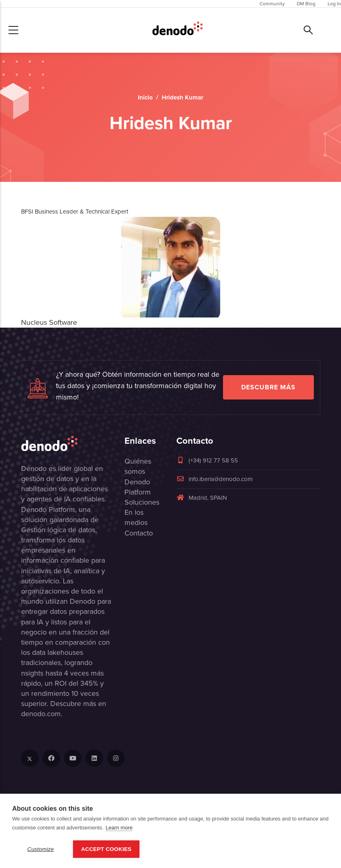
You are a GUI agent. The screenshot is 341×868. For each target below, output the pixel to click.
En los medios (136, 517)
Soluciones (142, 502)
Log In (334, 4)
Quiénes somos (138, 466)
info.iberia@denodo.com (214, 479)
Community (272, 4)
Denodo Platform (138, 487)
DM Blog (306, 4)
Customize (41, 849)
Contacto (139, 533)
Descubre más (268, 387)
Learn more (119, 828)
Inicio (145, 97)
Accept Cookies (106, 849)
